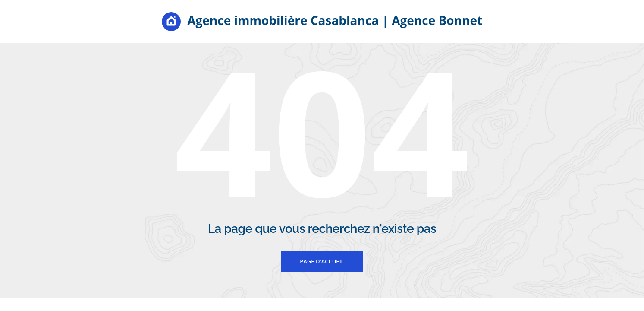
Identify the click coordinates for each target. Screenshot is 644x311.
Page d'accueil (322, 261)
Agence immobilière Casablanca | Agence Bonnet (322, 22)
